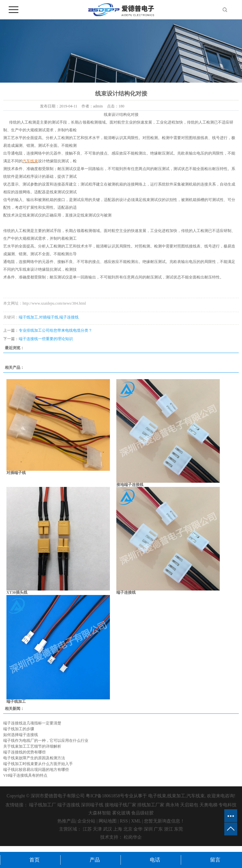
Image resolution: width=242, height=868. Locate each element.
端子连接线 (69, 317)
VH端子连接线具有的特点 (25, 775)
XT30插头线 (17, 592)
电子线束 (157, 796)
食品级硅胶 (142, 813)
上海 (118, 829)
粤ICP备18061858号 (105, 796)
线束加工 (176, 796)
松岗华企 (133, 837)
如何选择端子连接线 (21, 735)
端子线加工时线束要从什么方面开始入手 (38, 764)
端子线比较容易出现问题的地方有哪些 (36, 770)
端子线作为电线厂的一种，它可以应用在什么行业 (46, 741)
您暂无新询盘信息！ (164, 821)
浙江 (169, 829)
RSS (124, 821)
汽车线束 (196, 796)
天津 (97, 829)
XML (136, 821)
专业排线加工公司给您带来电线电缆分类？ (55, 330)
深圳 (148, 829)
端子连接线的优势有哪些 (24, 752)
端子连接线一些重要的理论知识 (46, 339)
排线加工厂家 (151, 805)
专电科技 (227, 805)
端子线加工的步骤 (19, 729)
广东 (158, 829)
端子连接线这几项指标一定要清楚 (32, 723)
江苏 (87, 829)
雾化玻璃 (121, 813)
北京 (128, 829)
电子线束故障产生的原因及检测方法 (34, 758)
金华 (138, 829)
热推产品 (66, 821)
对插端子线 (49, 317)
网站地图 (108, 821)
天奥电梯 (208, 805)
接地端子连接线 (130, 485)
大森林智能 (100, 813)
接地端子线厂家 (121, 805)
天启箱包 (189, 805)
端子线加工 (28, 317)
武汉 (108, 829)
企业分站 (86, 821)
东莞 (179, 829)
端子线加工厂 (43, 805)
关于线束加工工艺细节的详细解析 (32, 746)
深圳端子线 (92, 805)
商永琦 (172, 805)
